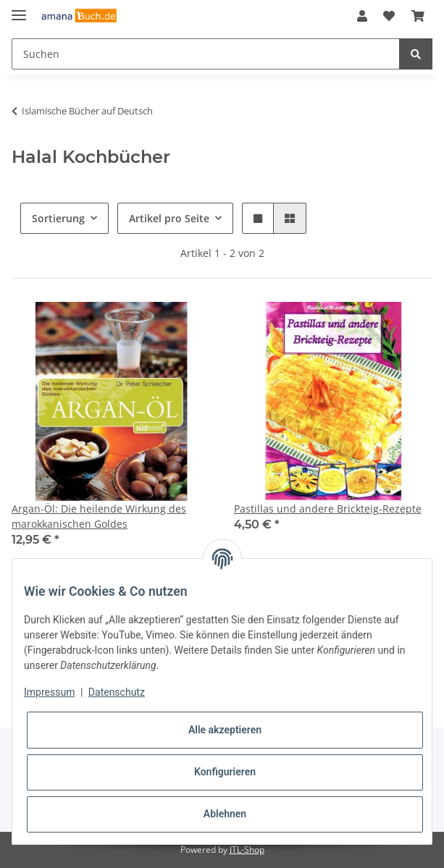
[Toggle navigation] (19, 9)
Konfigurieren (225, 772)
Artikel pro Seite (169, 218)
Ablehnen (225, 814)
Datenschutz (117, 692)
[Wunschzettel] (389, 16)
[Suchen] (206, 54)
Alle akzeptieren (225, 730)
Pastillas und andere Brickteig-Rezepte (328, 509)
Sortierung (58, 218)
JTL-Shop (247, 850)
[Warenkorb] (418, 16)
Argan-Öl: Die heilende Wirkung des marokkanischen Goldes (99, 516)
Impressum (49, 692)
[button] (362, 16)
